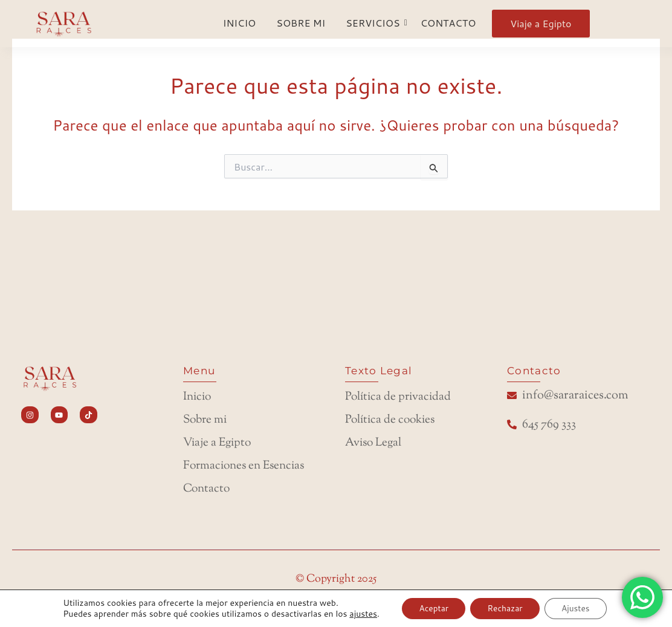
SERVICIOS (375, 23)
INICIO (240, 23)
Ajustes (579, 608)
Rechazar (505, 608)
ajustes (359, 614)
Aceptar (431, 608)
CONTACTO (448, 23)
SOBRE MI (301, 23)
